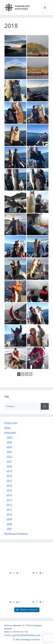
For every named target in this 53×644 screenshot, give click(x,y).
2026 (9, 437)
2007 (9, 529)
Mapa (7, 428)
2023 (9, 452)
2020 (9, 466)
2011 (9, 509)
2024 (9, 447)
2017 (9, 481)
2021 (9, 461)
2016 (9, 485)
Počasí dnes (11, 423)
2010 (9, 514)
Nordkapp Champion (16, 534)
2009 (9, 519)
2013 (9, 500)
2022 (9, 456)
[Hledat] (45, 406)
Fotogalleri (10, 432)
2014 (9, 495)
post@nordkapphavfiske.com (26, 635)
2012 (9, 505)
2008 (9, 524)
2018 (9, 476)
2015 (9, 490)
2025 (9, 442)
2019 (9, 471)
